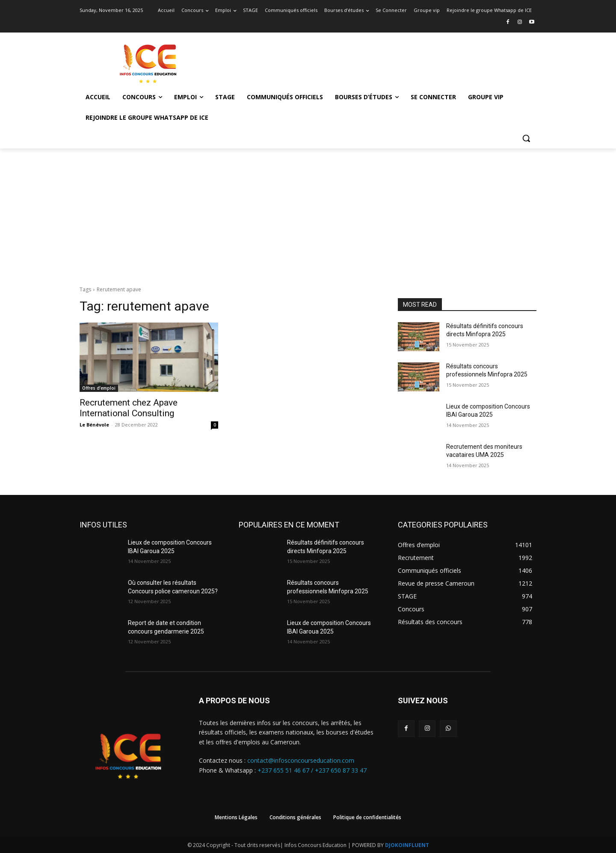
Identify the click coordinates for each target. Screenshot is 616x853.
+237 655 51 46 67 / (286, 770)
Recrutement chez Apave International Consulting (129, 408)
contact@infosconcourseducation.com (301, 760)
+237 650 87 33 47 (341, 770)
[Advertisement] (308, 213)
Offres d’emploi (99, 388)
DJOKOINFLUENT (407, 845)
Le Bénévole (94, 425)
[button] (526, 138)
